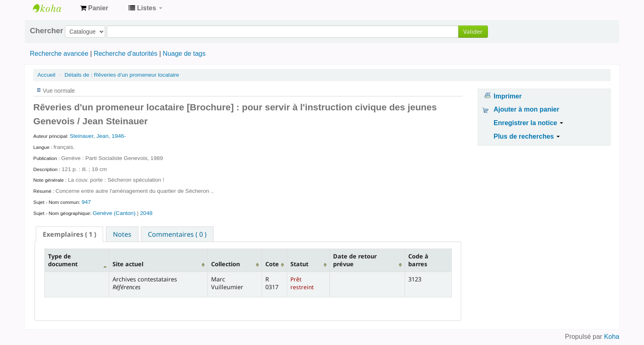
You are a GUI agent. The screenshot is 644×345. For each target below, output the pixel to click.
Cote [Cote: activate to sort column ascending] (272, 264)
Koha (612, 337)
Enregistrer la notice (528, 123)
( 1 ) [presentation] (69, 234)
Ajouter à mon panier (527, 109)
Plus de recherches (527, 136)
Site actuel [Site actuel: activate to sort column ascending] (128, 264)
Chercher (47, 31)
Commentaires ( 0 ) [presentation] (177, 234)
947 (86, 202)
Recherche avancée (59, 54)
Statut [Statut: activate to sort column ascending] (299, 264)
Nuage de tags (184, 54)
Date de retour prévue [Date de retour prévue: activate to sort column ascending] (355, 260)
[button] (94, 8)
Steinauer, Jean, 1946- (98, 136)
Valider (473, 31)
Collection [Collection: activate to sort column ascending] (225, 264)
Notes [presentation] (122, 234)
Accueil (46, 75)
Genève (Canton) (115, 213)
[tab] (69, 234)
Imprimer (508, 96)
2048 (146, 213)
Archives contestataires (53, 8)
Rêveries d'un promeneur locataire (122, 75)
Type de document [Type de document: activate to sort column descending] (63, 260)
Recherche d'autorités (125, 54)
